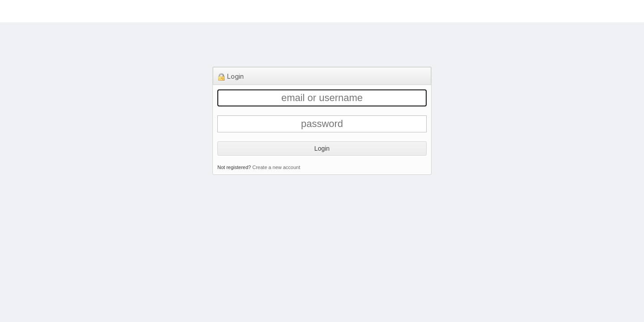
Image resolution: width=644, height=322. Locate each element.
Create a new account (276, 167)
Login (322, 148)
